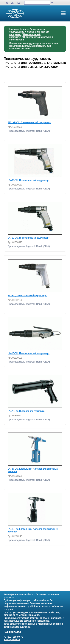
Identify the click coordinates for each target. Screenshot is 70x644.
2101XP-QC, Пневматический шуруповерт (29, 122)
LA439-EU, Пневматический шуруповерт (29, 180)
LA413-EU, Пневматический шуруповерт (29, 353)
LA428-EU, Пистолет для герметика (26, 411)
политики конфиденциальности (46, 618)
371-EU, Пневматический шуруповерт (27, 296)
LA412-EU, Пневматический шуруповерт (29, 238)
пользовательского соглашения (20, 621)
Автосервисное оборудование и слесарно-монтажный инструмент (29, 32)
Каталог (24, 29)
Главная (14, 29)
